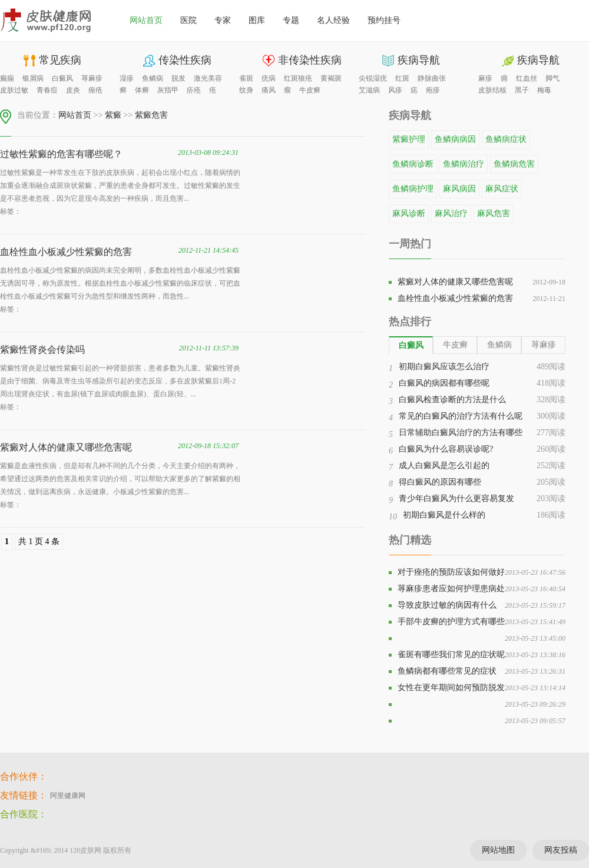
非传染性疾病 (310, 60)
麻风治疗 (451, 213)
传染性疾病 (185, 60)
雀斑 (246, 78)
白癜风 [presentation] (411, 345)
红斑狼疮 (298, 78)
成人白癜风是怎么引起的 (444, 466)
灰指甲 (168, 90)
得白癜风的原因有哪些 (440, 482)
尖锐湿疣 (373, 78)
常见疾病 (60, 60)
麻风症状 (502, 189)
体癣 (142, 90)
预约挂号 (384, 20)
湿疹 (127, 78)
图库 (257, 20)
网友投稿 (561, 850)
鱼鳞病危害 (514, 164)
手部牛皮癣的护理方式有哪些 (451, 622)
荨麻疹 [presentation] (544, 345)
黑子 (522, 90)
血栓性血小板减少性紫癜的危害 (66, 252)
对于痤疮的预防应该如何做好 (451, 572)
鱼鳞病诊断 (413, 164)
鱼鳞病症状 (506, 139)
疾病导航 (419, 60)
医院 (188, 20)
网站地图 (498, 850)
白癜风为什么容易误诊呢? (446, 449)
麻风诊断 (409, 213)
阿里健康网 (68, 796)
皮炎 (73, 90)
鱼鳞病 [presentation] (499, 345)
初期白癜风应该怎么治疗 (444, 367)
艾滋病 (369, 90)
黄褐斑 (331, 78)
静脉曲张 (432, 78)
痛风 (269, 90)
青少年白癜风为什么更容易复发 (456, 498)
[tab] (411, 345)
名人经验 (333, 20)
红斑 (402, 78)
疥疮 (194, 90)
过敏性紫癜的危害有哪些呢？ (61, 154)
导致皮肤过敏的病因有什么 (447, 605)
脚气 (552, 78)
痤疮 (95, 90)
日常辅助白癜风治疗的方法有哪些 (461, 433)
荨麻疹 (92, 78)
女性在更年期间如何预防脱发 (451, 688)
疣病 (269, 78)
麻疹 (485, 78)
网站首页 (146, 20)
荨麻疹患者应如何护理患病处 (451, 589)
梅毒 (544, 90)
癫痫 (7, 78)
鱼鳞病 (153, 78)
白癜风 (62, 78)
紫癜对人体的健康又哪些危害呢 (66, 447)
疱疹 (433, 90)
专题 (291, 20)
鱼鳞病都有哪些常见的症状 (447, 671)
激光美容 (208, 78)
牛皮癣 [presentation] (455, 345)
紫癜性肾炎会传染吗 (42, 349)
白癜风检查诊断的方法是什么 (452, 400)
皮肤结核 (492, 90)
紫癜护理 (409, 139)
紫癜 (113, 115)
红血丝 (527, 78)
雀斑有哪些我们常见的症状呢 (451, 655)
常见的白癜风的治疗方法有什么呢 (461, 416)
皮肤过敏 (14, 90)
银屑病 (33, 78)
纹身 (246, 90)
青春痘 (47, 90)
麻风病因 (459, 189)
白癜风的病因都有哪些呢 (444, 383)
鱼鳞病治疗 (464, 164)
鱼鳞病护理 (413, 189)
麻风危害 (494, 213)
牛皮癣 (310, 90)
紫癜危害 (151, 115)
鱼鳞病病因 (455, 139)
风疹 (395, 90)
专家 (223, 20)
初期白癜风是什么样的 (444, 515)
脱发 (178, 78)
